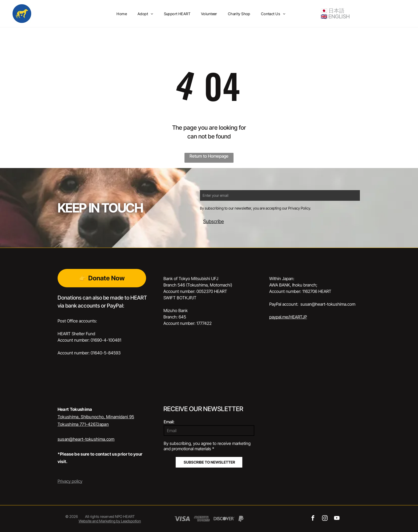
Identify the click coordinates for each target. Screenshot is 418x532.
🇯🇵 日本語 (333, 11)
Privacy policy (70, 481)
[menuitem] (122, 14)
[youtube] (337, 519)
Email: (169, 422)
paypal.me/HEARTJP (288, 317)
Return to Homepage (209, 156)
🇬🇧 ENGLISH (335, 17)
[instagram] (325, 519)
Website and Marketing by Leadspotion (110, 521)
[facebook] (313, 519)
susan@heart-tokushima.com (86, 439)
